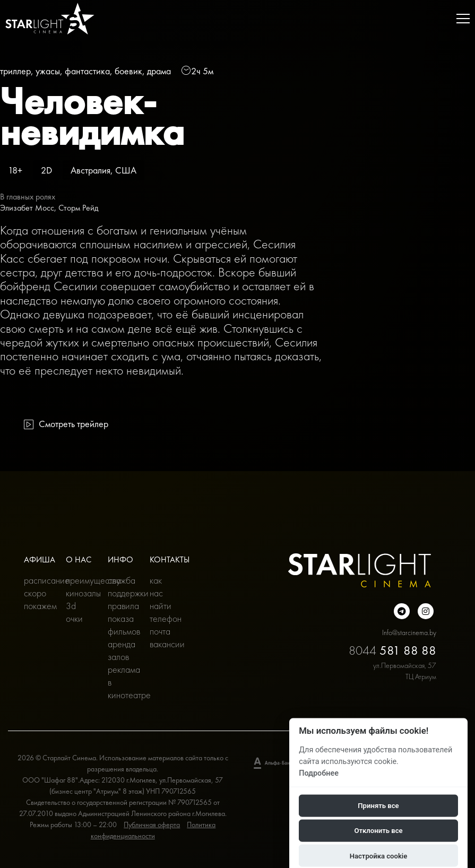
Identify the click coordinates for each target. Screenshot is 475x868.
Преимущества (79, 580)
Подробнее (319, 773)
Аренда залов (121, 650)
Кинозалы (79, 593)
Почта (160, 631)
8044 (392, 650)
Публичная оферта (152, 824)
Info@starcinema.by (409, 632)
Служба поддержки (121, 587)
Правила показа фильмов (121, 618)
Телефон (163, 618)
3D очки (74, 612)
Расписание (37, 580)
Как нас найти (161, 593)
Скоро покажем (37, 599)
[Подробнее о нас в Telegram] (402, 611)
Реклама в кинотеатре (121, 682)
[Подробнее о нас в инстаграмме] (426, 611)
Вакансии (163, 644)
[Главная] (50, 19)
